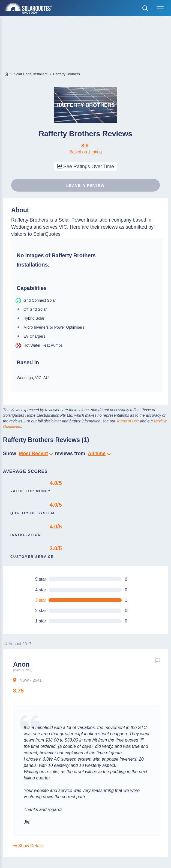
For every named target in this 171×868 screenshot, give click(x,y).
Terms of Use (128, 421)
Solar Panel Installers (31, 74)
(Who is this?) (23, 670)
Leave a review (85, 186)
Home (6, 74)
